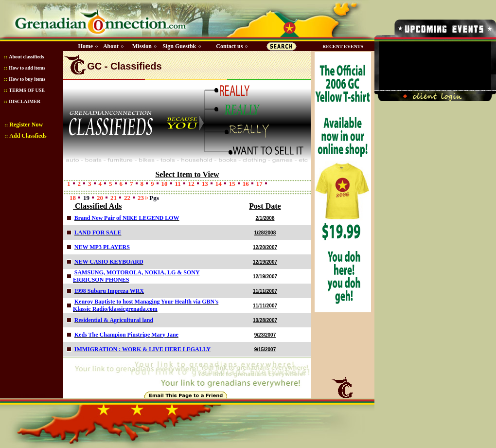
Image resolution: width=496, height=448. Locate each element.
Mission (142, 46)
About (111, 46)
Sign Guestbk (181, 46)
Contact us (229, 46)
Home (85, 46)
